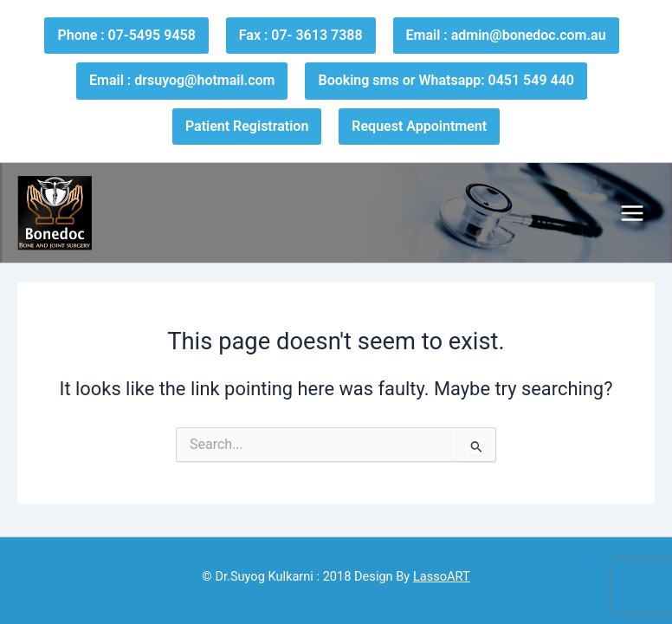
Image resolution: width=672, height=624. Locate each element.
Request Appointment (419, 126)
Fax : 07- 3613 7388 (301, 35)
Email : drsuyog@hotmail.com (182, 80)
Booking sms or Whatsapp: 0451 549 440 (446, 80)
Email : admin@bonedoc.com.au (506, 35)
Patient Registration (247, 126)
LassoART (442, 576)
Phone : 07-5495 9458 (126, 35)
